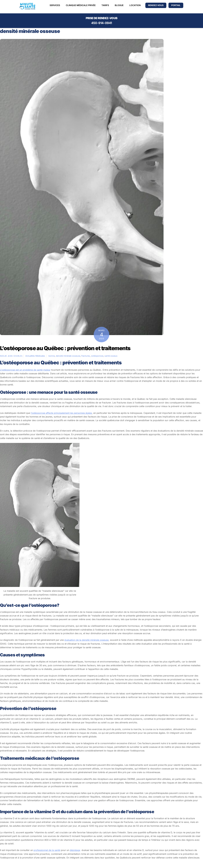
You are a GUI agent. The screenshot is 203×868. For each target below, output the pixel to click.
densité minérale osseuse (68, 356)
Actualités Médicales (35, 356)
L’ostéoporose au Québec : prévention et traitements (65, 348)
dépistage (75, 850)
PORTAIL (176, 5)
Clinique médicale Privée (81, 5)
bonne (52, 356)
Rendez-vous (156, 5)
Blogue (119, 5)
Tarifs (105, 5)
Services (55, 5)
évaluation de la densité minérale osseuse (86, 640)
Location (135, 5)
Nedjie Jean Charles (11, 356)
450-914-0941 (102, 23)
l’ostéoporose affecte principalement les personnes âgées (61, 413)
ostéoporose (97, 356)
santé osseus (111, 356)
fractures (86, 356)
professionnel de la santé (47, 850)
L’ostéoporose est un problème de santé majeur (25, 370)
